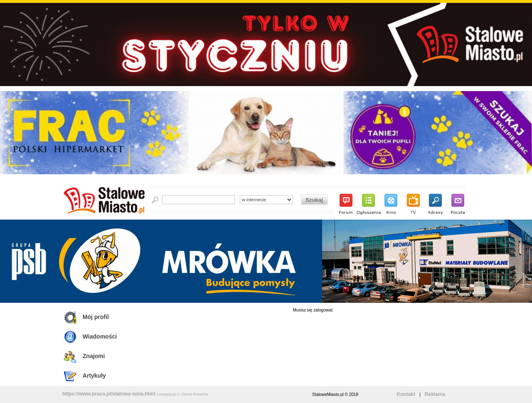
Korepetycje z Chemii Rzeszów (182, 394)
